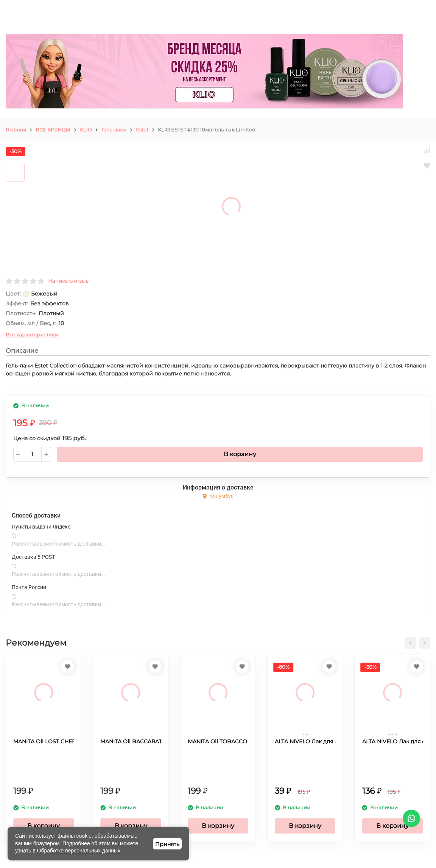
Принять (167, 844)
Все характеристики (32, 335)
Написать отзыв (68, 281)
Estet (142, 130)
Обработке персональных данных (79, 851)
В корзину (240, 454)
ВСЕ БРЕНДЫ (53, 130)
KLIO (86, 130)
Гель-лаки (114, 130)
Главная (16, 130)
